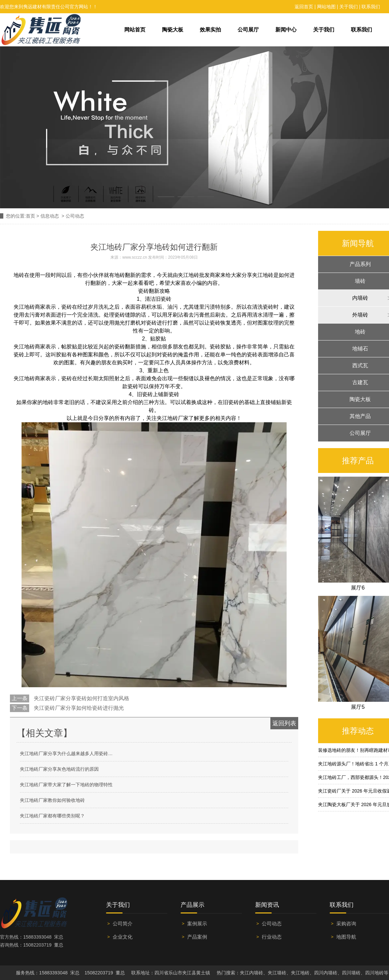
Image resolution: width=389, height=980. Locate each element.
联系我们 (371, 7)
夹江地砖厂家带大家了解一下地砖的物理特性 (66, 785)
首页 (30, 216)
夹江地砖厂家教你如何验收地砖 (52, 800)
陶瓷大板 (173, 30)
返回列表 (284, 723)
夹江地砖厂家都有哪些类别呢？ (52, 816)
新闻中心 (286, 30)
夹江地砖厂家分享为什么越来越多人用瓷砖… (66, 753)
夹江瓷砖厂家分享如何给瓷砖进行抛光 (78, 708)
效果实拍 (210, 30)
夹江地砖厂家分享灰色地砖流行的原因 (59, 769)
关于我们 (349, 7)
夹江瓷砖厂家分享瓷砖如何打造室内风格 (81, 698)
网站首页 (135, 30)
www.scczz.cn (135, 257)
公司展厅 (248, 30)
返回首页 (304, 7)
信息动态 (50, 216)
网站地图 (326, 7)
